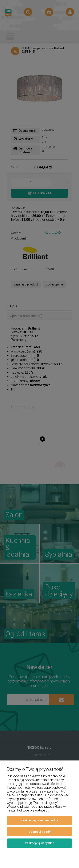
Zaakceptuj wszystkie (40, 843)
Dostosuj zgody (40, 832)
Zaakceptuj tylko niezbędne (39, 820)
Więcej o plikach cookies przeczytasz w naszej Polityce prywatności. (36, 808)
